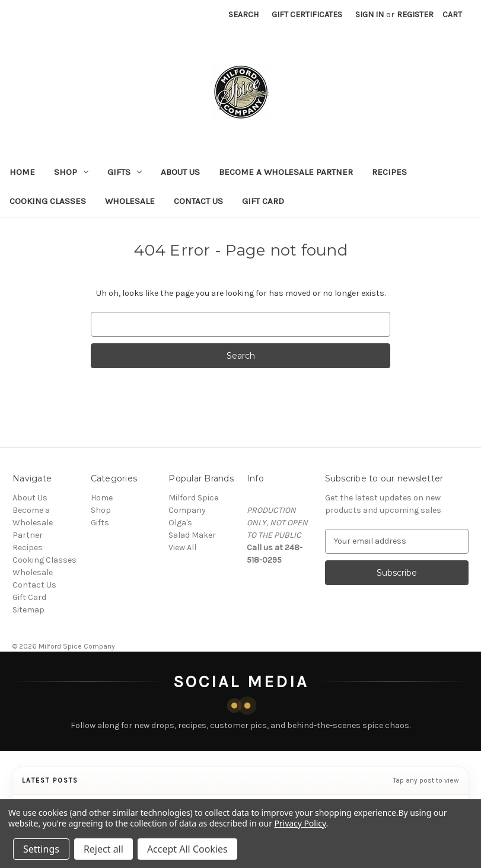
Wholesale (130, 201)
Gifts (125, 172)
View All (182, 548)
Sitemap (28, 610)
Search (243, 15)
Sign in (369, 15)
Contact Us (198, 201)
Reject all (103, 849)
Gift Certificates (307, 15)
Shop (71, 172)
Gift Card (263, 201)
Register (415, 15)
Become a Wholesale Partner (286, 172)
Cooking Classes (48, 201)
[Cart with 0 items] (452, 15)
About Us (180, 172)
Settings (41, 849)
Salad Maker (192, 535)
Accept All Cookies (187, 849)
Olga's (180, 523)
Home (22, 172)
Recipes (389, 172)
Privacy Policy (300, 823)
